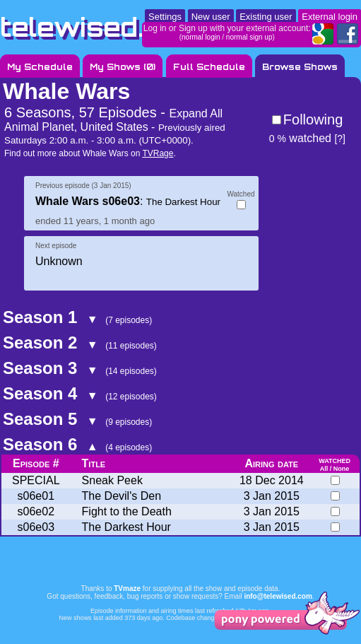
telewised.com (102, 27)
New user (211, 17)
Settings (165, 17)
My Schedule (40, 67)
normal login (201, 37)
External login (330, 17)
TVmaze (127, 589)
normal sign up (249, 37)
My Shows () (123, 67)
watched (300, 138)
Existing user (266, 17)
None (342, 469)
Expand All (196, 113)
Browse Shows (300, 67)
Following (313, 119)
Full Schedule (209, 67)
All (324, 469)
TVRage (158, 153)
